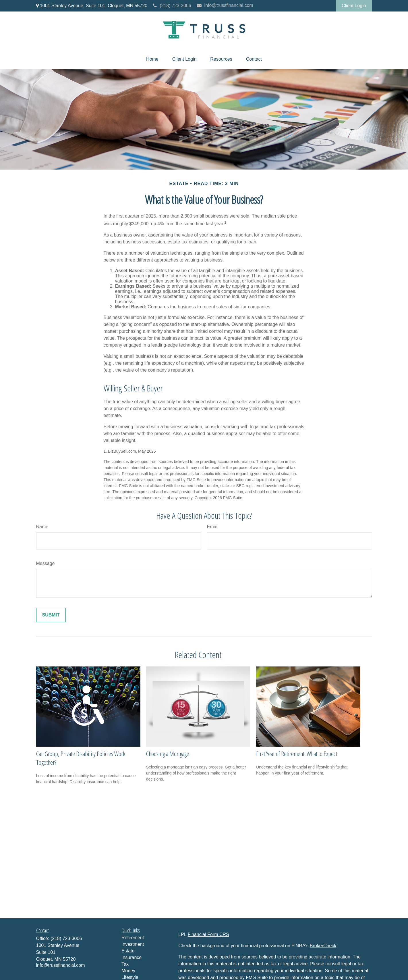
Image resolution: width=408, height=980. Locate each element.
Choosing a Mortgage (168, 754)
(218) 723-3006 (172, 6)
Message (46, 563)
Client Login (354, 6)
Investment (133, 944)
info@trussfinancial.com (225, 5)
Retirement (133, 938)
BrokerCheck (323, 946)
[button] (152, 59)
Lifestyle (130, 977)
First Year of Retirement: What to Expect (297, 754)
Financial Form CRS (208, 934)
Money (128, 971)
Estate (128, 951)
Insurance (132, 957)
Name (42, 527)
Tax (125, 964)
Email (213, 527)
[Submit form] (51, 615)
